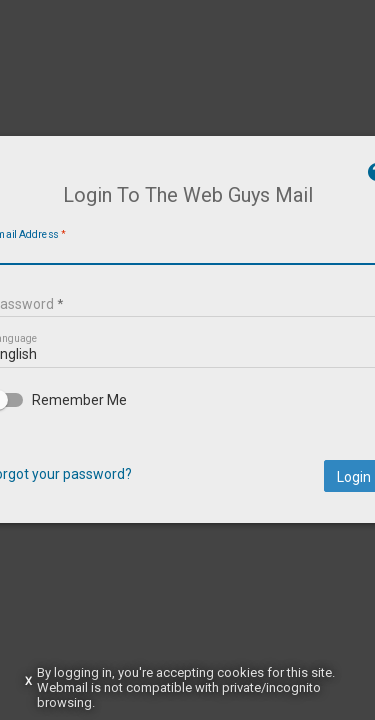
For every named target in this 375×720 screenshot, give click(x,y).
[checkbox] (187, 431)
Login (306, 508)
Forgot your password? (107, 505)
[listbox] (187, 384)
